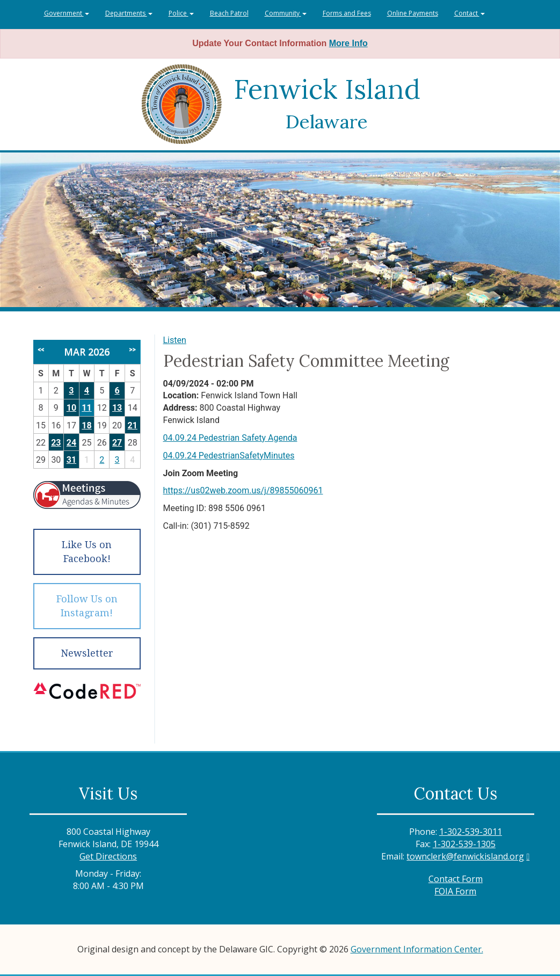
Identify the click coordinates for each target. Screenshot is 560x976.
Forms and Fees (347, 13)
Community (286, 13)
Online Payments (413, 13)
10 (71, 408)
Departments (129, 13)
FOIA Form (455, 891)
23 (56, 443)
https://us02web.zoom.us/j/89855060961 (243, 490)
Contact (470, 13)
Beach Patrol (229, 13)
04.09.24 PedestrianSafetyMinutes (229, 456)
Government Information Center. (417, 949)
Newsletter (87, 653)
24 (71, 443)
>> (132, 349)
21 (133, 425)
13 (117, 408)
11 (86, 408)
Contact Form (456, 879)
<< (41, 349)
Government (67, 13)
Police (181, 13)
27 (117, 443)
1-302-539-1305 (464, 844)
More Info (348, 43)
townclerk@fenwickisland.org (465, 856)
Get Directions (108, 856)
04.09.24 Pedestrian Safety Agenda (230, 438)
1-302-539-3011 (471, 832)
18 (86, 425)
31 (71, 460)
